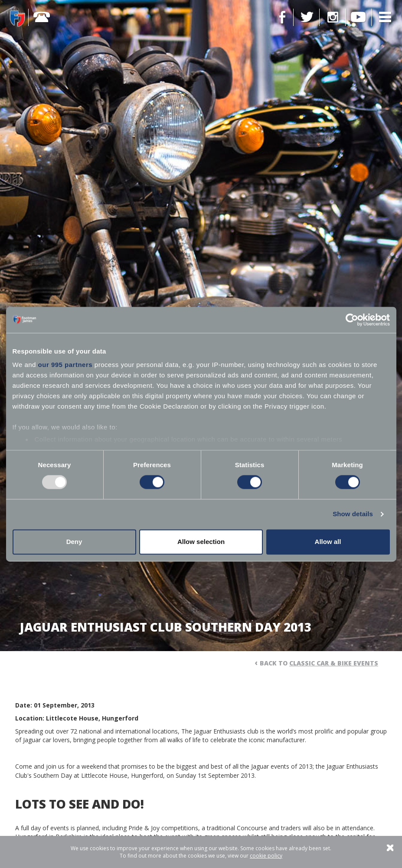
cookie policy (266, 856)
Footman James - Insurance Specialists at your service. (17, 18)
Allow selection (201, 542)
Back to (319, 663)
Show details (353, 514)
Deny (74, 542)
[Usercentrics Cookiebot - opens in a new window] (352, 320)
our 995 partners (65, 365)
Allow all (328, 542)
